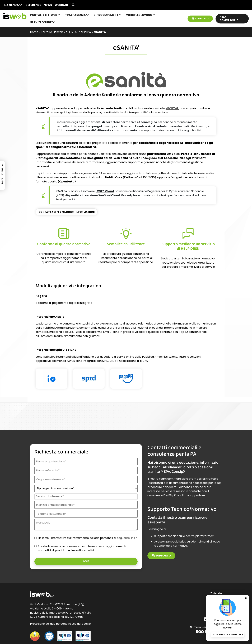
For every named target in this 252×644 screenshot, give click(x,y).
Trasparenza (77, 15)
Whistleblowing (141, 15)
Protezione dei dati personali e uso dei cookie (60, 624)
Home (34, 32)
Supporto (200, 19)
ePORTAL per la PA (78, 32)
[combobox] (86, 497)
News (48, 5)
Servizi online (42, 22)
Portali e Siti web (45, 15)
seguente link (126, 538)
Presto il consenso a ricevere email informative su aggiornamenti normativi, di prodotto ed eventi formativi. (82, 548)
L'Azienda (13, 5)
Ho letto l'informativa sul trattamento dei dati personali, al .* (87, 538)
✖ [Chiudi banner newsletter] (246, 598)
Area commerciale (229, 19)
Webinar (61, 5)
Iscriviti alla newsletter (228, 635)
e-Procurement (107, 15)
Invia (86, 561)
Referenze (33, 5)
